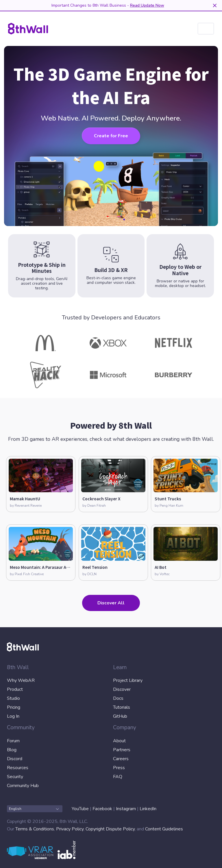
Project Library (128, 680)
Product (15, 689)
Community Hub (23, 786)
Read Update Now (147, 5)
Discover (122, 689)
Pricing (14, 707)
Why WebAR (21, 680)
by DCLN (89, 574)
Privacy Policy (70, 829)
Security (15, 777)
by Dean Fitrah (94, 506)
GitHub (120, 716)
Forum (13, 741)
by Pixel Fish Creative (27, 574)
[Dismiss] (215, 5)
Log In (13, 716)
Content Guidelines (164, 829)
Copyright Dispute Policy (110, 829)
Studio (13, 698)
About (119, 741)
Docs (118, 698)
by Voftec (162, 574)
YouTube (80, 809)
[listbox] (206, 29)
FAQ (118, 777)
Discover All (111, 603)
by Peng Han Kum (169, 506)
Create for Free (111, 136)
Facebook (102, 809)
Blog (12, 750)
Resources (18, 768)
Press (119, 768)
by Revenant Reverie (26, 506)
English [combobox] (34, 809)
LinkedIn (148, 809)
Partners (122, 750)
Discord (15, 759)
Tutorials (122, 707)
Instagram (126, 809)
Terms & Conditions (35, 829)
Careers (121, 759)
